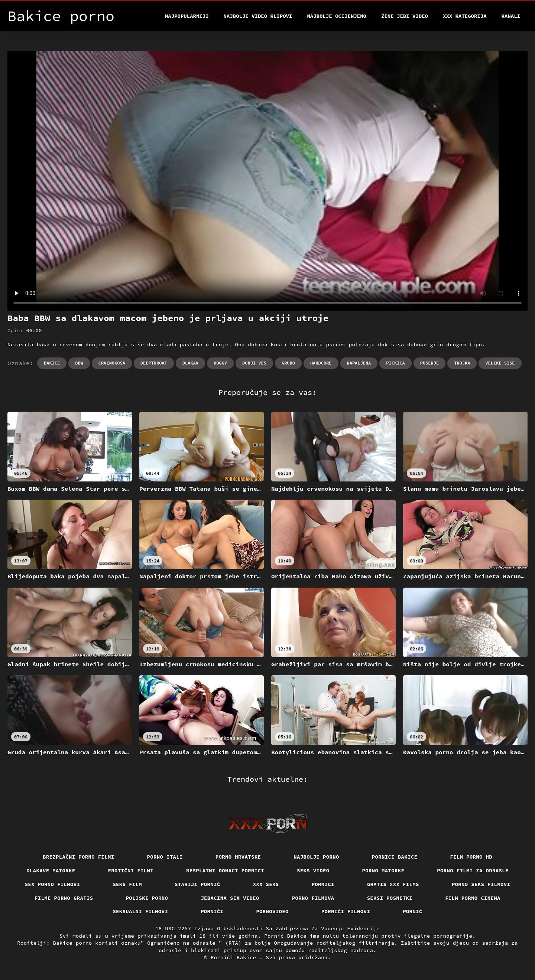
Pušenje (429, 363)
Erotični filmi (131, 870)
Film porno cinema (473, 898)
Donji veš (254, 363)
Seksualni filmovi (140, 911)
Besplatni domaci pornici (225, 870)
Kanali (511, 16)
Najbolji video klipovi (258, 16)
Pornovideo (272, 911)
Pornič (413, 911)
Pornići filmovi (346, 911)
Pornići (212, 911)
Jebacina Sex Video (230, 898)
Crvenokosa (112, 363)
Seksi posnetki (390, 898)
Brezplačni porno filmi (79, 857)
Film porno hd (471, 857)
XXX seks (266, 884)
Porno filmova (313, 898)
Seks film (127, 884)
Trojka (462, 363)
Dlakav (190, 363)
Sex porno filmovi (53, 884)
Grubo (288, 363)
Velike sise (500, 363)
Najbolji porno (316, 857)
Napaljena (359, 363)
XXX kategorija (465, 16)
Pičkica (395, 363)
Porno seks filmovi (481, 884)
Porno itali (165, 857)
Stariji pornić (197, 884)
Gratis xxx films (393, 884)
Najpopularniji (187, 16)
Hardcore (321, 363)
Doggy (220, 363)
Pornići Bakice (235, 957)
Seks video (313, 870)
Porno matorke (383, 870)
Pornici (323, 884)
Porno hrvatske (238, 857)
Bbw (79, 363)
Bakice (52, 363)
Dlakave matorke (51, 870)
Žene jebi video (405, 16)
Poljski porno (147, 898)
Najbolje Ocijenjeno (337, 16)
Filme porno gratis (64, 898)
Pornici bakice (395, 857)
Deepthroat (154, 363)
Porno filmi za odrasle (473, 870)
